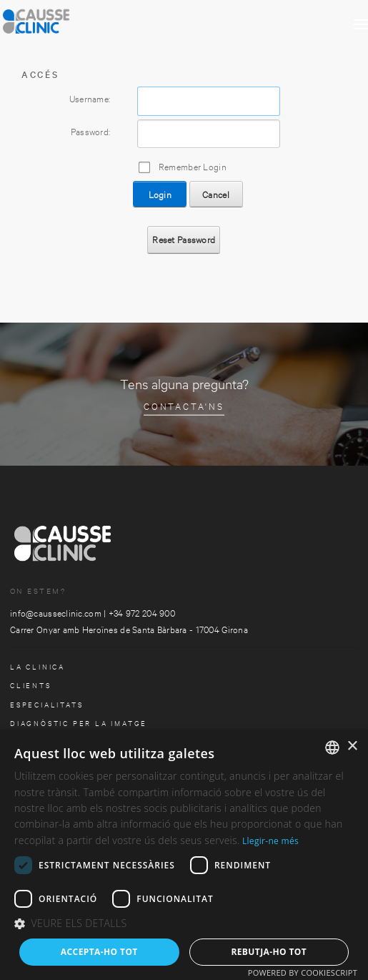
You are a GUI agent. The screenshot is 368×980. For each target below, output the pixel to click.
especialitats (46, 704)
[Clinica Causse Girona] (71, 18)
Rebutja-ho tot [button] (269, 952)
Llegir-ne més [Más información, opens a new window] (270, 841)
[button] (184, 924)
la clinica (38, 666)
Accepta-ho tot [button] (99, 952)
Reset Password (184, 239)
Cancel (216, 194)
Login (160, 194)
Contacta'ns (184, 406)
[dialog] (184, 855)
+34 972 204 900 (142, 612)
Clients (31, 685)
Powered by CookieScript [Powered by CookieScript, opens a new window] (303, 972)
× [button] (352, 746)
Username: (90, 98)
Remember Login (193, 166)
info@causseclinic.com (56, 612)
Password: (91, 131)
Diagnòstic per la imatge (79, 723)
